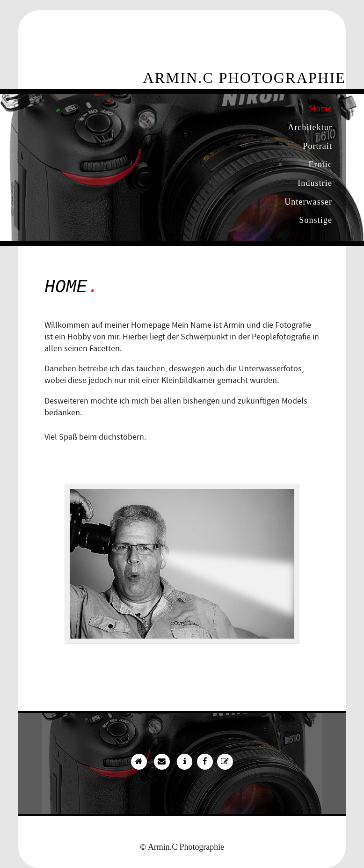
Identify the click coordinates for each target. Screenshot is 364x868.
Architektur (310, 127)
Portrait (317, 146)
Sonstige (316, 220)
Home (321, 109)
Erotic (320, 164)
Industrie (315, 183)
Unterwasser (308, 202)
